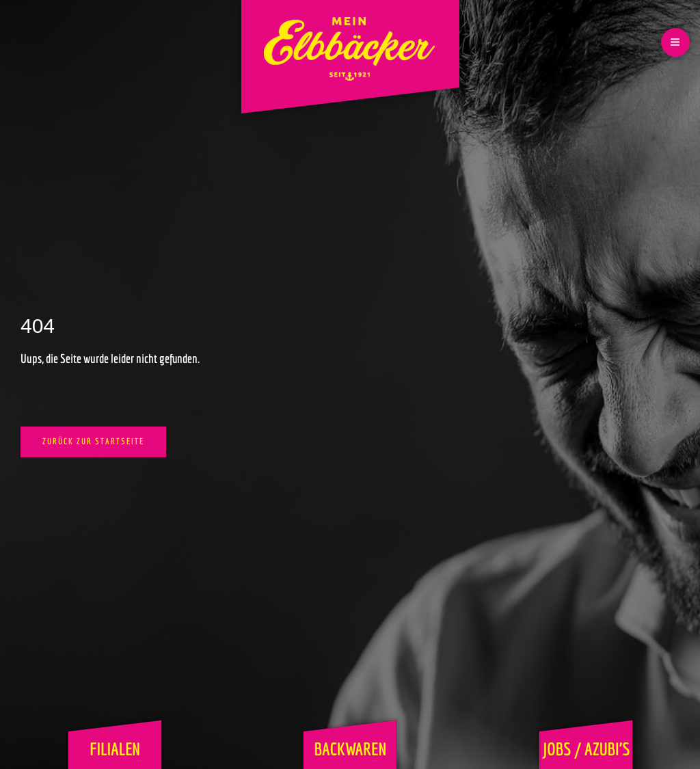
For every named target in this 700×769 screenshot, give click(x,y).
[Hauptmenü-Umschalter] (675, 42)
